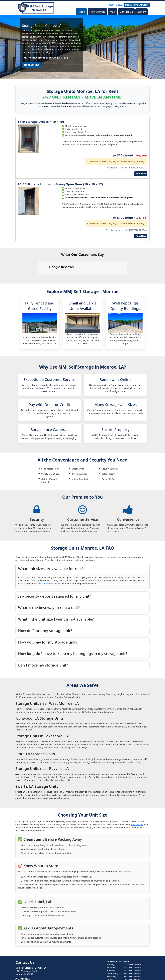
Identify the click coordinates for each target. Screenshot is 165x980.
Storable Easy (143, 972)
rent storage (48, 559)
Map (113, 12)
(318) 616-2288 (115, 5)
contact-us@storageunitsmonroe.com (34, 959)
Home (81, 12)
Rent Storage (97, 12)
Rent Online (32, 65)
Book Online (25, 966)
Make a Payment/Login (137, 5)
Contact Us (126, 12)
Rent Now (141, 174)
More (141, 12)
